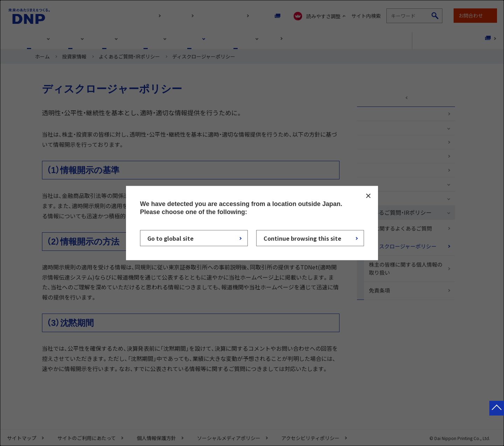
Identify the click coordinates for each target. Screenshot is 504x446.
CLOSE (368, 195)
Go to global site (170, 238)
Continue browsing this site (302, 238)
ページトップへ (497, 415)
